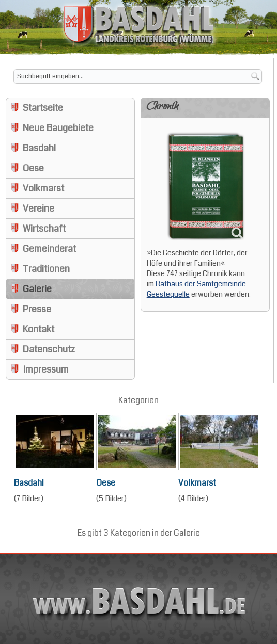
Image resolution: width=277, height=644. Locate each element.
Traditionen (46, 269)
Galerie (37, 289)
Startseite (43, 108)
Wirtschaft (44, 229)
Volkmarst (43, 188)
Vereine (39, 208)
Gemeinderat (49, 249)
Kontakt (39, 329)
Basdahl (39, 148)
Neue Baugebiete (58, 128)
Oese (33, 168)
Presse (37, 309)
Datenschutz (49, 349)
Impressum (46, 369)
